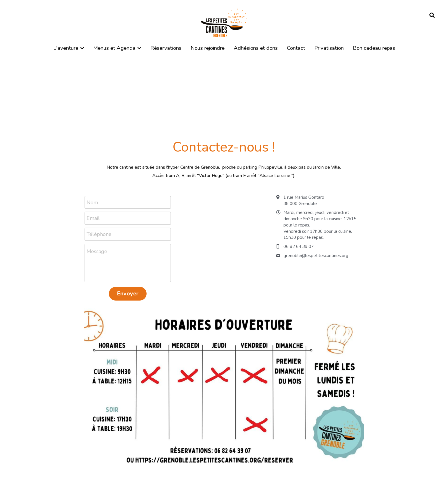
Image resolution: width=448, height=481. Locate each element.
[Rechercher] (432, 15)
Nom (92, 202)
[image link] (224, 22)
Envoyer (128, 294)
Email (93, 218)
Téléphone (99, 234)
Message (97, 251)
